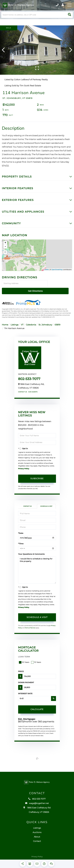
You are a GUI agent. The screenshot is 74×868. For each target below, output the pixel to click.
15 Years (36, 659)
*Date (21, 531)
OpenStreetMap (57, 274)
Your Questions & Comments (31, 551)
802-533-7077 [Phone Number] (53, 6)
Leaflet (46, 274)
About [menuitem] (37, 840)
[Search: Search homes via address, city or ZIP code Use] (37, 18)
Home (5, 322)
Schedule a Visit (46, 503)
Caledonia (31, 322)
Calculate (37, 707)
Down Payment (26, 680)
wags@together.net (37, 806)
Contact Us (23, 389)
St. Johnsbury (45, 322)
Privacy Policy (24, 466)
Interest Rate (25, 691)
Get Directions (60, 288)
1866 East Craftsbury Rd (37, 813)
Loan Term (24, 654)
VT (22, 322)
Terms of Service (30, 625)
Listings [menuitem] (37, 831)
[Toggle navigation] (69, 6)
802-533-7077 (29, 376)
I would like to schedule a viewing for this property (37, 567)
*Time (21, 541)
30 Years (24, 659)
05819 (57, 322)
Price (21, 669)
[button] (70, 18)
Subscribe (37, 476)
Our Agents (33, 389)
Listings (14, 322)
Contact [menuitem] (37, 844)
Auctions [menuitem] (37, 835)
